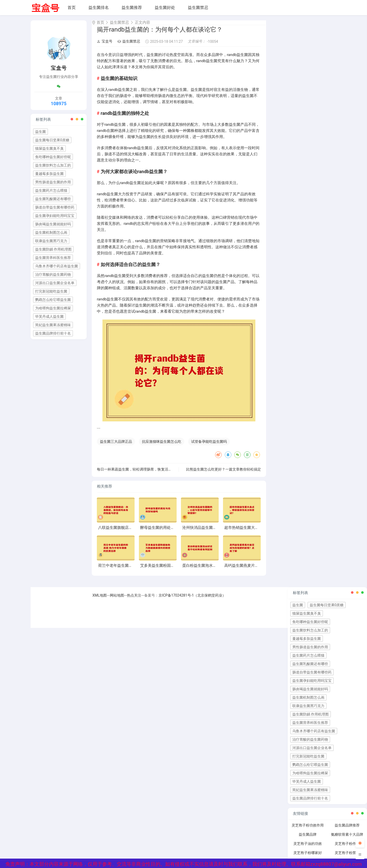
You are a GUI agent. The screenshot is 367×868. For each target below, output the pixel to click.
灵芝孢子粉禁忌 (347, 857)
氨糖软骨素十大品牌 (347, 839)
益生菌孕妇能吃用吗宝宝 (55, 216)
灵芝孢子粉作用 (347, 848)
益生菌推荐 (132, 8)
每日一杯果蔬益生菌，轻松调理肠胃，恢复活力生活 (138, 474)
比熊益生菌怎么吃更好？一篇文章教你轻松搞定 (224, 474)
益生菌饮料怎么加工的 (53, 165)
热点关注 (134, 600)
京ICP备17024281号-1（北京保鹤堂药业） (192, 600)
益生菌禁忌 (198, 8)
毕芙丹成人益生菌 (49, 316)
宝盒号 (105, 46)
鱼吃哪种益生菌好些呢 (53, 157)
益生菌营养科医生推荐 (53, 258)
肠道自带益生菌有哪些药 (55, 207)
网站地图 (117, 600)
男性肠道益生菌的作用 (53, 182)
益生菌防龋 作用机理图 (53, 249)
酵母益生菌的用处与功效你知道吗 (169, 532)
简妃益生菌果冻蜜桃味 (53, 325)
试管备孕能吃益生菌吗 (209, 446)
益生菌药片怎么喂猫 (51, 190)
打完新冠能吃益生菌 (51, 291)
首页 (72, 8)
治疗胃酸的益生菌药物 (53, 274)
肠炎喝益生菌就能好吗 (53, 224)
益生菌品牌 (308, 839)
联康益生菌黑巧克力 (51, 241)
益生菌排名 (99, 8)
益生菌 (41, 132)
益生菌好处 (165, 8)
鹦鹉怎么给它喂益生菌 (53, 300)
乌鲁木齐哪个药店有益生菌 (57, 266)
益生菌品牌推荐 (347, 830)
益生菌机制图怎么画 (51, 232)
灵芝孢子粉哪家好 (308, 857)
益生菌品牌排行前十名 (53, 333)
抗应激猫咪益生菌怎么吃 (162, 446)
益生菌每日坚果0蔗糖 (52, 140)
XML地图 (100, 600)
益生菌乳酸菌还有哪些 (53, 199)
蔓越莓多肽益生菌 (49, 174)
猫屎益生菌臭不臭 (49, 148)
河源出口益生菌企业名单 (55, 283)
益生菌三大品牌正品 (116, 446)
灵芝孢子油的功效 (308, 848)
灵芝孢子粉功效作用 (308, 830)
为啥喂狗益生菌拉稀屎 (53, 308)
